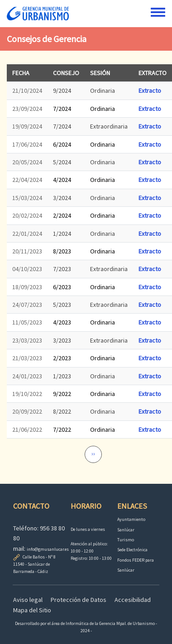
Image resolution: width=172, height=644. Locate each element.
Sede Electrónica (132, 550)
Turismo (126, 540)
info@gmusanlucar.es (48, 549)
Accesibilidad (133, 600)
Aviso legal (28, 600)
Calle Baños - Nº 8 (39, 557)
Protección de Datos (79, 600)
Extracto (150, 91)
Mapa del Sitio (32, 610)
